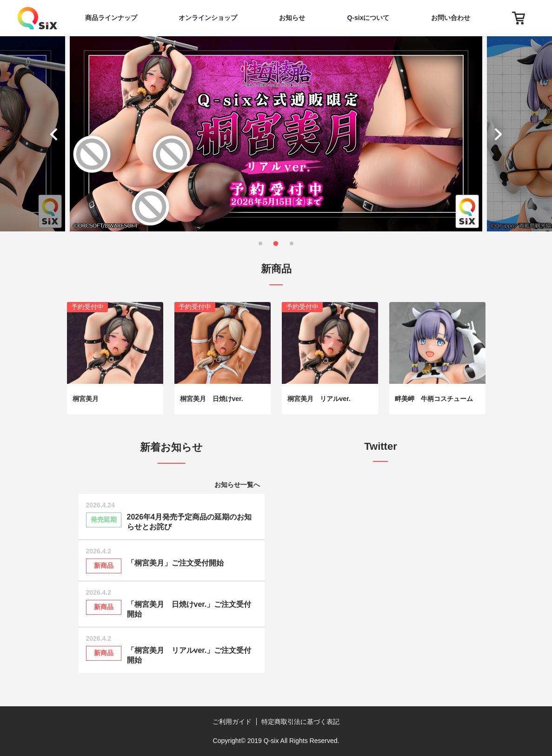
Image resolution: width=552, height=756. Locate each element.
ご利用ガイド (232, 722)
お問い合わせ (451, 18)
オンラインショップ (208, 18)
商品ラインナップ (111, 18)
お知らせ (292, 18)
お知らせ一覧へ (237, 485)
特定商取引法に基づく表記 (300, 722)
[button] (56, 134)
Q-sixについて (368, 18)
